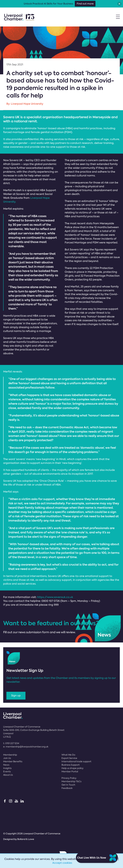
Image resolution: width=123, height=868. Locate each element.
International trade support (76, 761)
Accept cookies (62, 863)
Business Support (71, 765)
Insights (7, 768)
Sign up (16, 696)
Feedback (67, 788)
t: (11, 743)
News (6, 765)
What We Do (68, 755)
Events (7, 772)
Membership (10, 755)
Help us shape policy (72, 768)
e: (26, 747)
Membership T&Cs (71, 781)
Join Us (7, 758)
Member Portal (70, 772)
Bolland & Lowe (26, 839)
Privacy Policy (69, 778)
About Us (8, 775)
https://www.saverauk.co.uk (55, 597)
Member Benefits (13, 761)
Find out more (85, 4)
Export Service (69, 758)
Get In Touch (68, 785)
